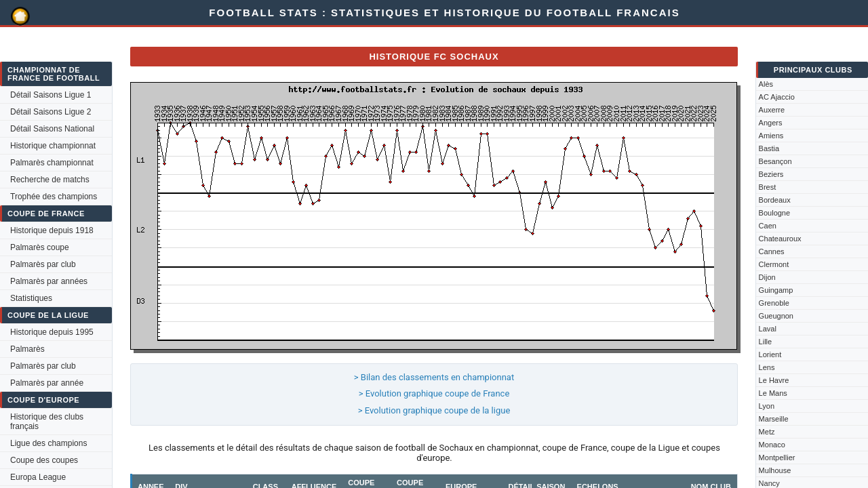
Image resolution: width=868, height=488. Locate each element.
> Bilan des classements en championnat (434, 377)
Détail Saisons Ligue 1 (51, 95)
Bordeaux (775, 200)
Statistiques (31, 298)
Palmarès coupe (40, 247)
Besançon (775, 161)
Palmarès (27, 349)
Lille (766, 342)
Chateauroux (780, 239)
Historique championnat (53, 146)
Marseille (774, 419)
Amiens (771, 136)
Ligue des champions (48, 443)
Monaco (772, 445)
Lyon (767, 406)
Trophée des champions (54, 197)
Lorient (770, 354)
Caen (768, 226)
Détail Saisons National (52, 129)
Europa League (38, 477)
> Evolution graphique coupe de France (434, 393)
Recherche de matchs (50, 180)
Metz (767, 432)
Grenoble (774, 303)
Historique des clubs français (47, 422)
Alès (766, 84)
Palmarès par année (47, 383)
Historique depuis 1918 (52, 230)
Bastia (769, 148)
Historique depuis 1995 (52, 332)
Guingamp (776, 290)
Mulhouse (775, 470)
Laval (768, 329)
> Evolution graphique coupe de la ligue (434, 410)
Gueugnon (776, 316)
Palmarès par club (43, 264)
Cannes (772, 251)
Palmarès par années (49, 281)
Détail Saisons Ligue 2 (51, 112)
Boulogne (775, 213)
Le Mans (773, 393)
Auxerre (772, 110)
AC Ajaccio (777, 97)
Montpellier (777, 457)
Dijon (767, 277)
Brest (768, 187)
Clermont (774, 264)
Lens (767, 367)
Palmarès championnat (52, 163)
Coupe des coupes (44, 460)
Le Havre (774, 380)
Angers (771, 123)
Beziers (771, 174)
